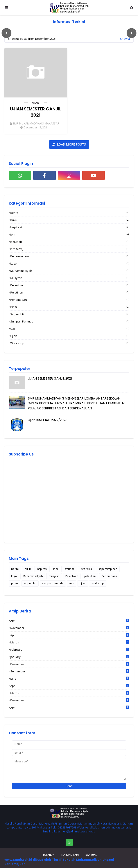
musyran (70, 278)
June (70, 679)
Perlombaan (70, 300)
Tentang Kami (70, 855)
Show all (126, 39)
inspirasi (70, 227)
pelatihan (70, 292)
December (70, 664)
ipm (70, 234)
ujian (36, 103)
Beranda (49, 855)
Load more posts (71, 144)
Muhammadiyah (70, 271)
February (70, 650)
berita (70, 213)
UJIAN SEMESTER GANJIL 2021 (36, 112)
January (70, 657)
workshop (70, 343)
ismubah (70, 242)
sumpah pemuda (70, 321)
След (132, 33)
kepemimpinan (70, 256)
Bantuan (91, 855)
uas (70, 329)
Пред (6, 33)
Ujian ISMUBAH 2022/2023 (48, 420)
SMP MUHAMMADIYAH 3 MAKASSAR (36, 123)
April (70, 621)
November (70, 628)
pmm (70, 307)
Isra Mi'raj (70, 249)
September (70, 671)
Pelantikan (70, 285)
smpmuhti (70, 314)
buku (70, 220)
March (70, 642)
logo (70, 263)
